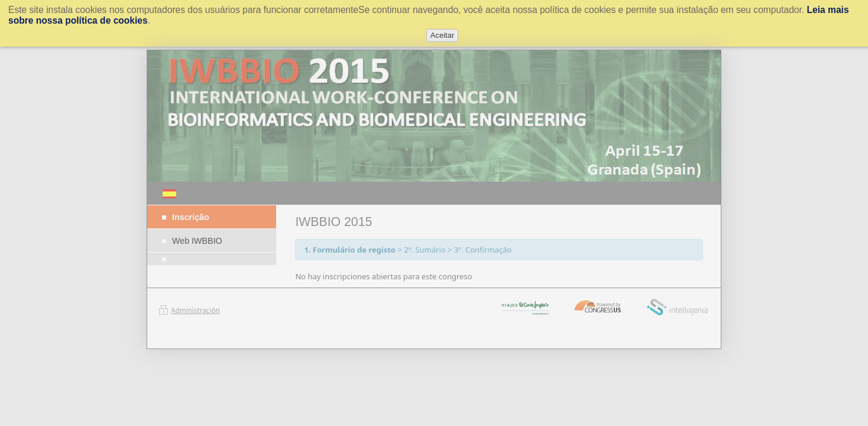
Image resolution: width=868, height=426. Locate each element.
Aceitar (442, 35)
